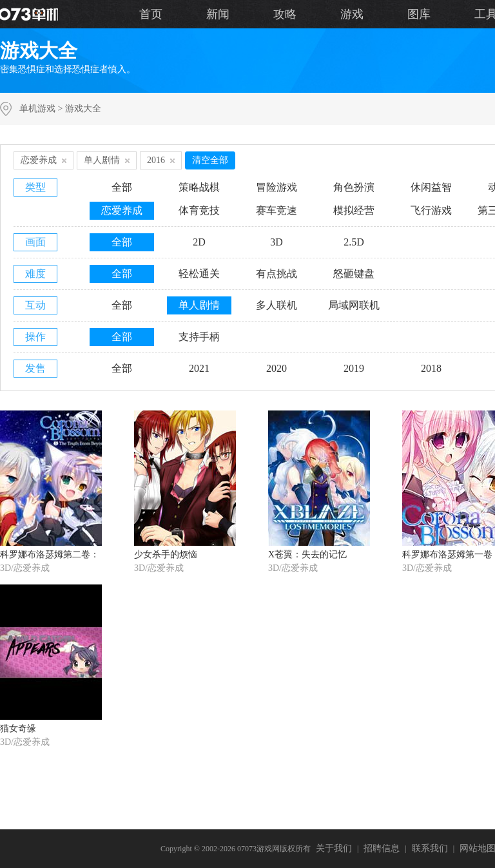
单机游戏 (37, 109)
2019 (354, 368)
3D (277, 242)
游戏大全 (83, 109)
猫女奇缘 (18, 728)
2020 (277, 368)
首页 (151, 14)
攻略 (285, 14)
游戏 (352, 14)
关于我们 (334, 848)
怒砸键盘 (354, 274)
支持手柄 (199, 337)
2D (199, 242)
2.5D (354, 242)
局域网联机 (354, 305)
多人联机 (277, 305)
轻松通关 (199, 274)
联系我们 (430, 848)
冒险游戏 (277, 187)
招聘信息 (382, 848)
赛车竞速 (277, 210)
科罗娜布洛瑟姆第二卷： (50, 555)
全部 (122, 187)
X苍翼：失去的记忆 (307, 555)
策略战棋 (199, 187)
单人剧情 (199, 305)
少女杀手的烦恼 (166, 555)
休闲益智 (431, 187)
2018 (431, 368)
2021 (199, 368)
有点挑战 (277, 274)
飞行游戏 (431, 210)
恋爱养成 (122, 210)
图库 (419, 14)
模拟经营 (354, 210)
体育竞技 (199, 210)
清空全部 (210, 160)
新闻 (218, 14)
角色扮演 (354, 187)
